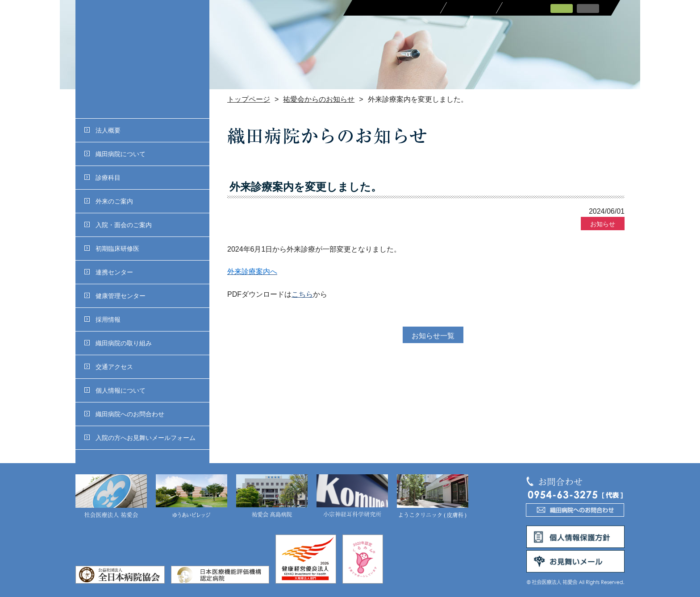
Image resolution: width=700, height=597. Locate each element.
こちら (302, 294)
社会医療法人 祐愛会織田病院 (142, 59)
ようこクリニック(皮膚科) (433, 497)
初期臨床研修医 (112, 249)
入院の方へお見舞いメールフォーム (140, 438)
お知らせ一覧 (433, 336)
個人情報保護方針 (575, 537)
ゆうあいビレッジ (192, 497)
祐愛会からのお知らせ (319, 99)
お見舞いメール (575, 561)
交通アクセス (109, 367)
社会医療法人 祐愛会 (111, 497)
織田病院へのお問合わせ (124, 414)
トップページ (249, 99)
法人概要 (102, 130)
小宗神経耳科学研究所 (352, 497)
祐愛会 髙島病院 (272, 497)
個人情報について (115, 390)
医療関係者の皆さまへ (396, 8)
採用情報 (102, 319)
